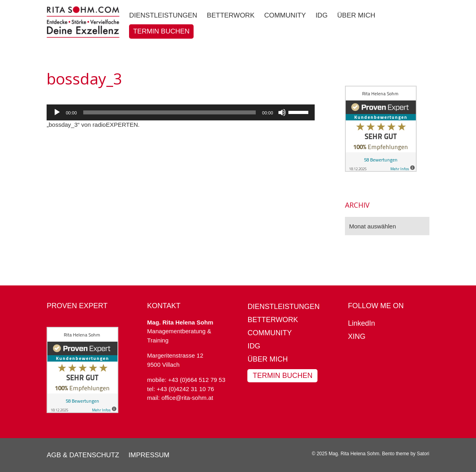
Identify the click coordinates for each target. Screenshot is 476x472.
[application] (180, 112)
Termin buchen (282, 376)
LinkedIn (362, 323)
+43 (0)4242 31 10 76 (186, 389)
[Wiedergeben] (57, 112)
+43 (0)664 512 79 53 (197, 380)
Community (269, 333)
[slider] (169, 112)
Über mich (267, 359)
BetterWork (273, 320)
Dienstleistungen (283, 307)
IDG (254, 346)
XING (357, 336)
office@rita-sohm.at (187, 398)
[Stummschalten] (282, 112)
